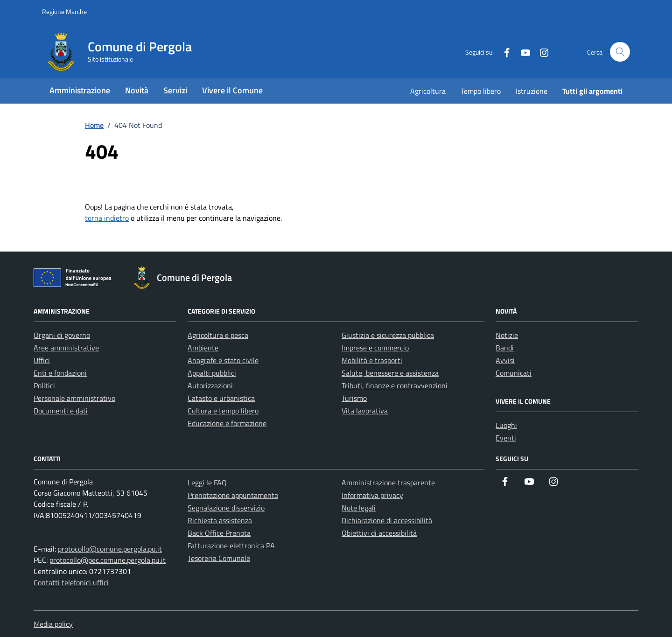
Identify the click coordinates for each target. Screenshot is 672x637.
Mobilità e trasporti (372, 360)
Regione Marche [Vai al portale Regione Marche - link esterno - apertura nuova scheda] (64, 11)
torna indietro (107, 218)
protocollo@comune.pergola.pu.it (110, 549)
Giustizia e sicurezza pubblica (388, 335)
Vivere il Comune (232, 90)
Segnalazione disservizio (226, 508)
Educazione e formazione (227, 423)
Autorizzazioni (210, 385)
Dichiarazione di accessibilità (387, 520)
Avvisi (505, 360)
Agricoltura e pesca (218, 335)
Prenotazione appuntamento (233, 495)
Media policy (53, 624)
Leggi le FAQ (207, 483)
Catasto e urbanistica (221, 398)
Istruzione (532, 91)
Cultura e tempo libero (223, 411)
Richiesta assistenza (220, 520)
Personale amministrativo (74, 398)
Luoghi (506, 425)
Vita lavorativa (365, 411)
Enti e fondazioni (60, 373)
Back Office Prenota (219, 533)
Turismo (354, 398)
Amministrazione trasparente (388, 483)
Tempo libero (481, 91)
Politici (44, 385)
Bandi (505, 348)
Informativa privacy (372, 495)
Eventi (506, 438)
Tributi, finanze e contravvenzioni (395, 385)
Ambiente (203, 348)
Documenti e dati (61, 411)
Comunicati (514, 373)
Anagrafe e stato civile (223, 360)
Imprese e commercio (375, 348)
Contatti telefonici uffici (71, 582)
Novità (137, 90)
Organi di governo (62, 335)
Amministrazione (80, 90)
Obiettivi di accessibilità (379, 533)
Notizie (507, 335)
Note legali (359, 508)
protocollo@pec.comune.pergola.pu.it (108, 560)
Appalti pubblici (212, 373)
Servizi (175, 90)
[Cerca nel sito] (620, 52)
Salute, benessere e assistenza (390, 373)
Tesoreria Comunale (219, 558)
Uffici (42, 360)
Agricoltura (428, 91)
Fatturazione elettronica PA (231, 546)
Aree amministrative (66, 348)
